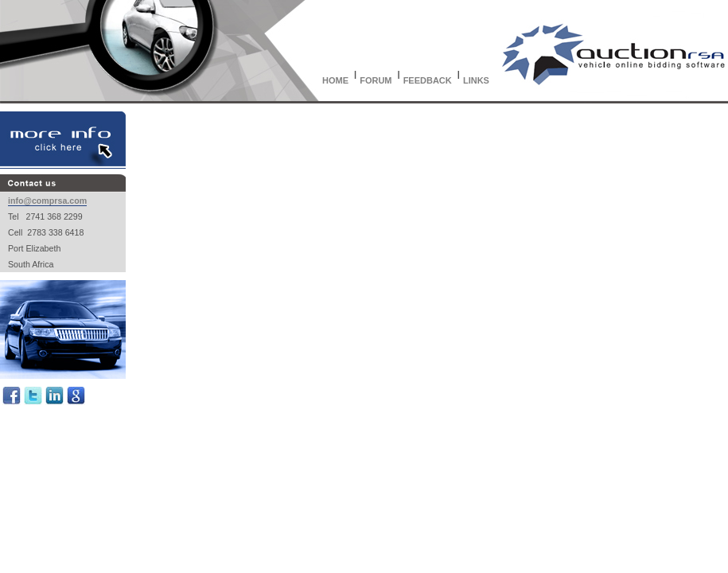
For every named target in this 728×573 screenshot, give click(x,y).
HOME (335, 80)
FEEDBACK (428, 80)
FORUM (376, 80)
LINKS (476, 80)
